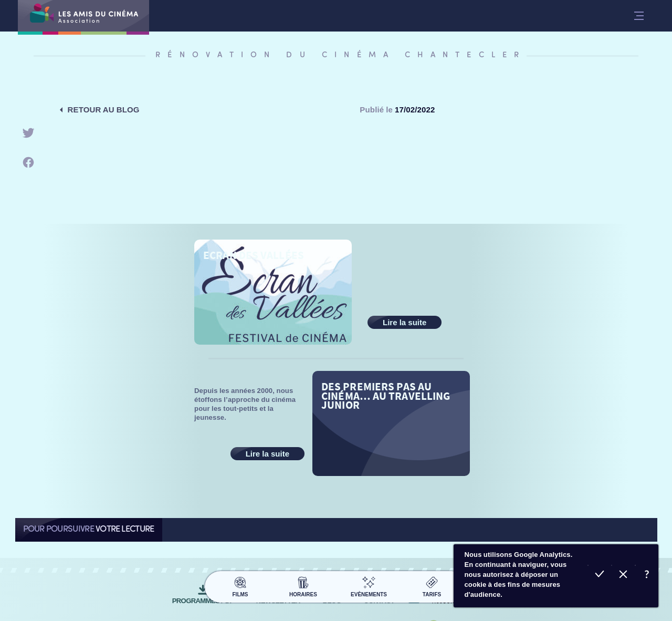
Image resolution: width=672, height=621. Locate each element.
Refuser (623, 576)
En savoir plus (647, 576)
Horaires (303, 585)
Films (240, 585)
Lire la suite (405, 322)
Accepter (599, 576)
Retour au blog (104, 110)
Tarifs (432, 585)
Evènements (369, 585)
